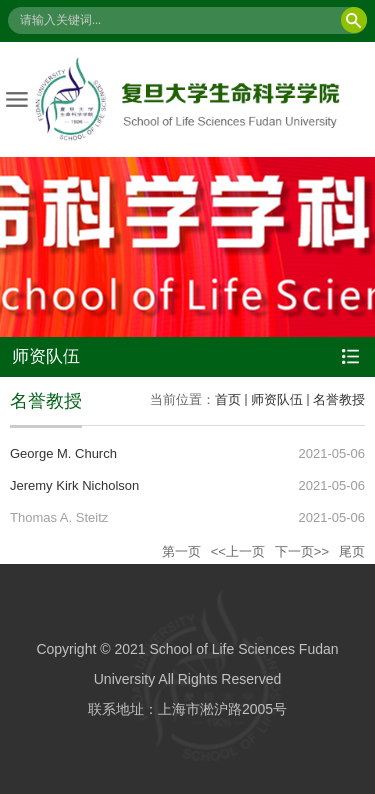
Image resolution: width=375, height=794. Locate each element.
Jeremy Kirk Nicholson (74, 485)
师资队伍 (277, 399)
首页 (228, 399)
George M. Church (63, 453)
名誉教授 (339, 399)
